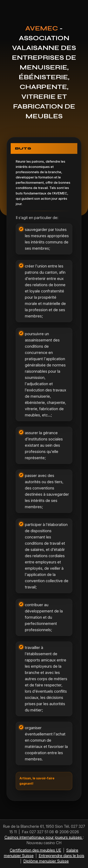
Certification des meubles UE (35, 850)
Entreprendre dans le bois (61, 856)
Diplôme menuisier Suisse (46, 861)
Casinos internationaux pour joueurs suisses (44, 837)
